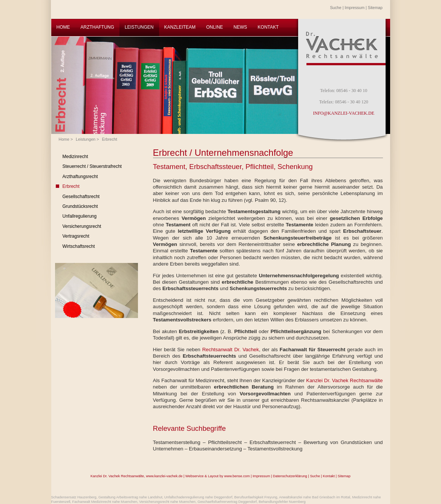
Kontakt (329, 476)
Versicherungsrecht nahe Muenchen (167, 502)
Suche (336, 8)
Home (64, 139)
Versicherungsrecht (82, 226)
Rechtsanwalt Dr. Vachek (230, 350)
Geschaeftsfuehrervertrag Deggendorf (227, 502)
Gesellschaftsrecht (81, 197)
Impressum (354, 8)
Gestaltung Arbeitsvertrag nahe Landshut (130, 497)
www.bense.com (237, 476)
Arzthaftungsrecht (80, 177)
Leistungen (86, 139)
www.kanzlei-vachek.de (164, 476)
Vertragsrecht (76, 236)
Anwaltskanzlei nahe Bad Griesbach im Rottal (315, 497)
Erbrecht (109, 139)
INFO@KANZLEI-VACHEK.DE (344, 113)
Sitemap (375, 8)
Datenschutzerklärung (290, 476)
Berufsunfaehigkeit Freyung (256, 497)
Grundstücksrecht (80, 206)
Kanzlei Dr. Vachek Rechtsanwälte (344, 380)
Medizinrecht (75, 157)
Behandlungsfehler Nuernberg (282, 502)
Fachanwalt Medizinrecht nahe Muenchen (105, 502)
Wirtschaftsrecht (79, 246)
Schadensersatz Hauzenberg (74, 497)
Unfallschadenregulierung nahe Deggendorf (198, 497)
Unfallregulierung (80, 216)
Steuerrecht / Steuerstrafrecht (92, 166)
